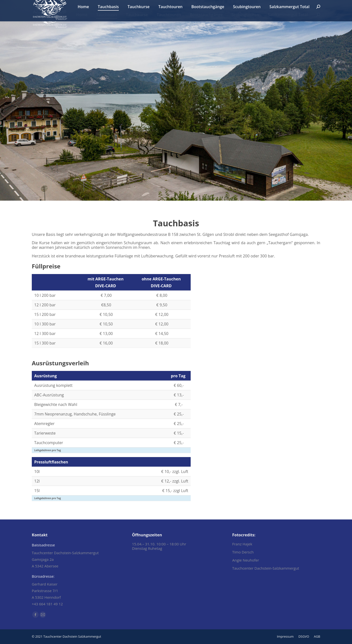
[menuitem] (82, 15)
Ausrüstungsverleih (60, 363)
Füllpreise (46, 266)
